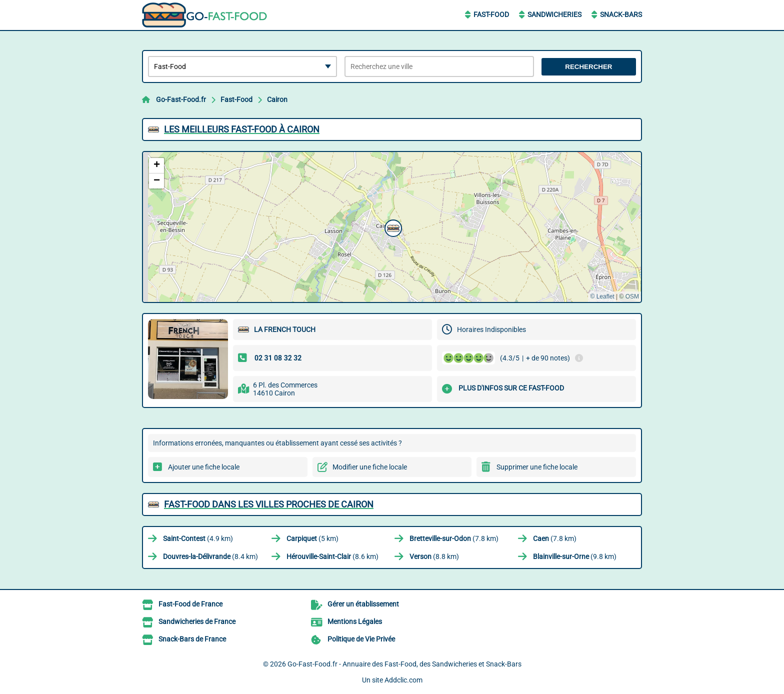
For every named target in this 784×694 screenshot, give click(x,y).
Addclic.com (403, 680)
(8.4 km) (210, 556)
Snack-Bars (621, 14)
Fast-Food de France (190, 604)
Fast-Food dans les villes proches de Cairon (269, 504)
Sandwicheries (554, 14)
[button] (392, 227)
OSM (632, 296)
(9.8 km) (575, 556)
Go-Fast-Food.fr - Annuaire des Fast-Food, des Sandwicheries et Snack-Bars (404, 664)
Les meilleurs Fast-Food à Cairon (242, 129)
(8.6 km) (332, 556)
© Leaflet (602, 296)
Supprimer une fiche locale (537, 467)
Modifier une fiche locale (370, 467)
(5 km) (312, 538)
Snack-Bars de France (192, 639)
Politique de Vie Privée (361, 639)
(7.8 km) (454, 538)
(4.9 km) (198, 538)
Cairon (277, 99)
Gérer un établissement (363, 604)
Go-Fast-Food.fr (181, 99)
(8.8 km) (434, 556)
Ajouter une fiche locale (204, 467)
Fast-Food (491, 14)
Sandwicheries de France (197, 621)
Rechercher (588, 67)
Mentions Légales (355, 621)
